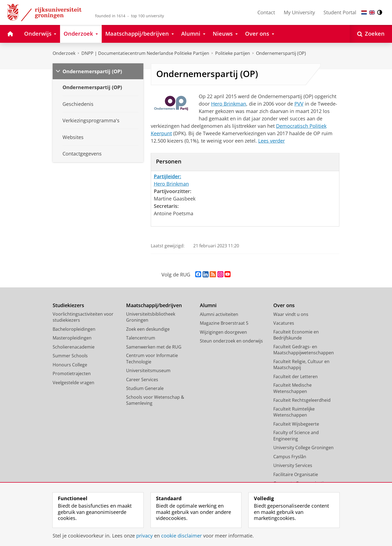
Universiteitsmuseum (148, 370)
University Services (293, 465)
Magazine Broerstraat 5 (224, 323)
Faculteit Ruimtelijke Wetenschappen (294, 412)
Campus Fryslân (290, 457)
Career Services (142, 380)
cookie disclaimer (181, 536)
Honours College (70, 365)
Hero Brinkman (229, 104)
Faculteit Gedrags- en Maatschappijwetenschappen (304, 350)
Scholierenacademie (74, 347)
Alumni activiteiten (219, 314)
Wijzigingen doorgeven (223, 332)
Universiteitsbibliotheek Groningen (151, 317)
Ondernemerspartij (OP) (281, 53)
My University (299, 12)
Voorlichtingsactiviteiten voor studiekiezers (83, 317)
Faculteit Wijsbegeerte (296, 424)
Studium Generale (145, 388)
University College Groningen (303, 448)
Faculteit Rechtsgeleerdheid (302, 400)
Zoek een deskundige (148, 329)
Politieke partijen (233, 53)
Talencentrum (141, 338)
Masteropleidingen (72, 338)
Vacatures (284, 323)
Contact (266, 12)
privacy (144, 536)
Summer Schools (70, 356)
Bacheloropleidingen (74, 329)
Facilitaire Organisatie (296, 474)
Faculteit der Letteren (296, 377)
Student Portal (340, 12)
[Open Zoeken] (371, 34)
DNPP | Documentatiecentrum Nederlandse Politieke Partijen (145, 53)
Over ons (284, 305)
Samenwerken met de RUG (154, 347)
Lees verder (272, 141)
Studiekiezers (68, 305)
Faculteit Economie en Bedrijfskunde (296, 335)
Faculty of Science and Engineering (296, 436)
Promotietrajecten (72, 374)
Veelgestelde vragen (73, 383)
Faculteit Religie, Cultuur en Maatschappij (301, 365)
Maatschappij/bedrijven (154, 305)
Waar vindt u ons (291, 314)
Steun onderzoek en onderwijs (231, 341)
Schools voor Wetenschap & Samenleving (155, 400)
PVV (299, 104)
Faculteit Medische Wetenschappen (292, 388)
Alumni (208, 305)
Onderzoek (64, 53)
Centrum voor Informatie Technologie (152, 359)
